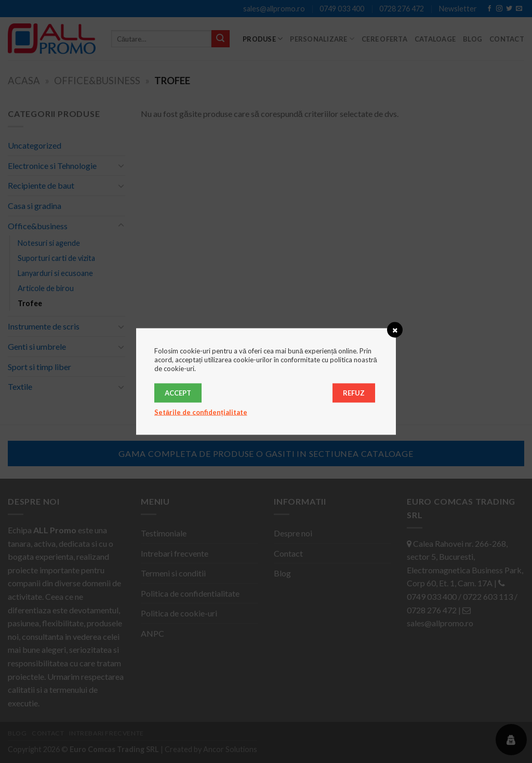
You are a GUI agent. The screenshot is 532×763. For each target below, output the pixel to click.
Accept (178, 393)
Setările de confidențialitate (201, 412)
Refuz (354, 393)
